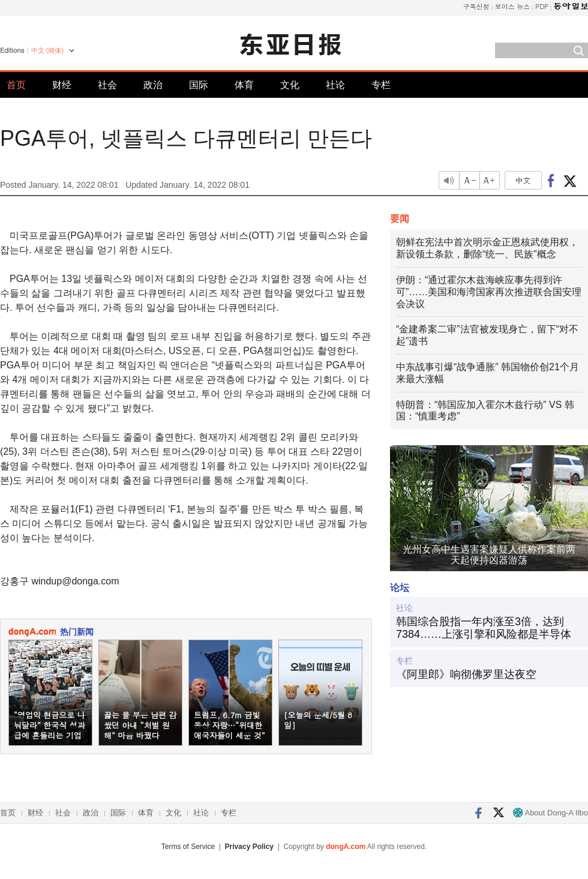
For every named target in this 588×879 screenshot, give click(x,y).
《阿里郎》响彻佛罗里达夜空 (466, 674)
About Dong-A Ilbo (550, 813)
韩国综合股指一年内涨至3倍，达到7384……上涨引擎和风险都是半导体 (484, 628)
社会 (107, 85)
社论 (335, 85)
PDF (542, 6)
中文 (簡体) (47, 50)
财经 (62, 85)
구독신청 (476, 6)
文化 (290, 85)
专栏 (381, 85)
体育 (244, 85)
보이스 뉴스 (513, 6)
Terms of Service (188, 847)
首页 (16, 85)
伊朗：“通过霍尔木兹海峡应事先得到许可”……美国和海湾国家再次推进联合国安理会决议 (489, 292)
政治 (153, 85)
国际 (199, 85)
